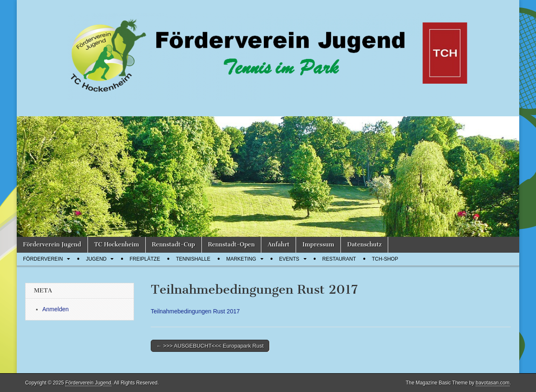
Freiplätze (145, 259)
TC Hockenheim (117, 245)
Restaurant (339, 259)
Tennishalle (193, 259)
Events (289, 259)
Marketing (241, 259)
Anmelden (55, 309)
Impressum (318, 245)
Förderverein (43, 259)
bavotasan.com (493, 383)
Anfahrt (278, 245)
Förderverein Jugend (52, 245)
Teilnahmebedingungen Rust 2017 (195, 311)
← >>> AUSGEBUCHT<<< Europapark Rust (210, 346)
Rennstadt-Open (232, 245)
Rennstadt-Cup (174, 245)
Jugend (96, 259)
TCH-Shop (385, 259)
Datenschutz (364, 245)
